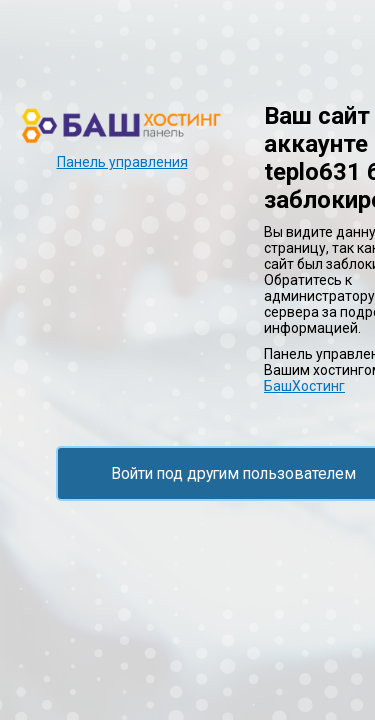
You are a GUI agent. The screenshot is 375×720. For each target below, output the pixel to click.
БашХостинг (304, 386)
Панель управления (122, 162)
